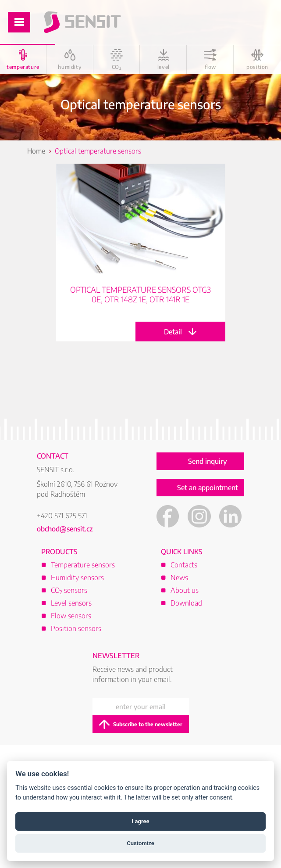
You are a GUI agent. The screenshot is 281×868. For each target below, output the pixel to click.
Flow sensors (71, 616)
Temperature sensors (83, 565)
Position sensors (76, 628)
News (179, 577)
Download (186, 603)
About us (185, 590)
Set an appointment (208, 488)
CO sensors (69, 590)
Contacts (184, 565)
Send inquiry (208, 461)
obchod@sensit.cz (65, 529)
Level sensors (71, 603)
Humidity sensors (77, 577)
